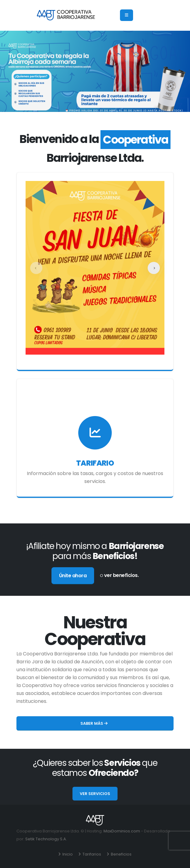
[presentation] (36, 268)
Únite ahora (73, 576)
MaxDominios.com (122, 831)
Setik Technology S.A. (46, 839)
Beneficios (121, 854)
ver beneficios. (121, 575)
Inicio (67, 854)
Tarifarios (91, 854)
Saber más (94, 723)
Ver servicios (95, 794)
